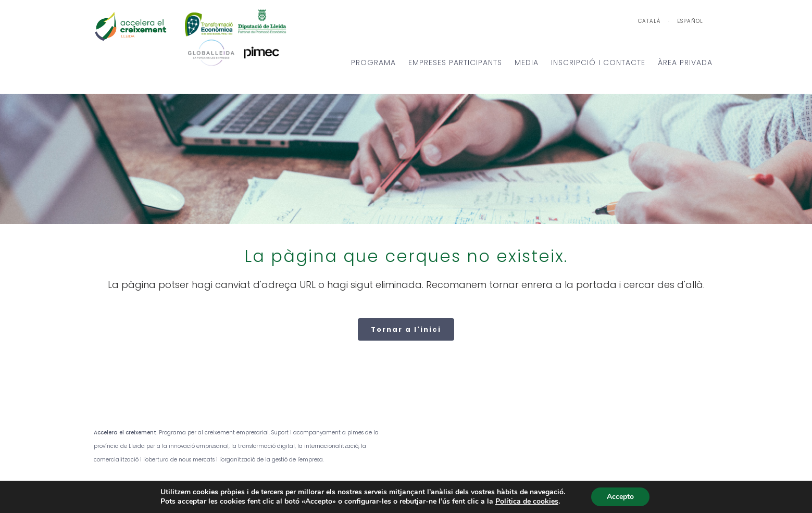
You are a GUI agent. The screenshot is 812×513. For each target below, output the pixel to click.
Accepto (620, 497)
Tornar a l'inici (406, 329)
